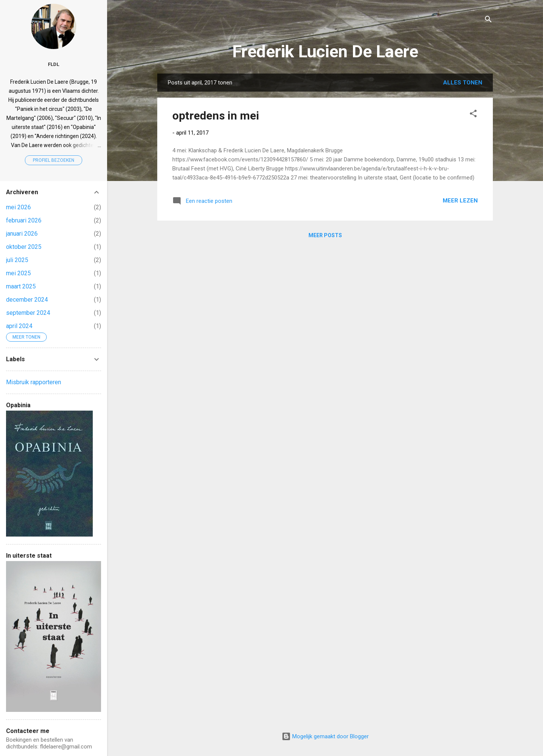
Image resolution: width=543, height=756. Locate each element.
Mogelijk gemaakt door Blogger (325, 736)
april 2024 (19, 326)
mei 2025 (18, 273)
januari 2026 (22, 234)
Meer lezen (460, 201)
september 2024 (28, 313)
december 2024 (27, 300)
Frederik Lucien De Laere (325, 51)
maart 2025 (21, 286)
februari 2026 (24, 220)
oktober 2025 (24, 247)
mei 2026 (18, 207)
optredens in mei (216, 116)
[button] (473, 115)
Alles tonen (463, 83)
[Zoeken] (488, 21)
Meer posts (325, 235)
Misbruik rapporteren (34, 382)
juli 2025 (17, 260)
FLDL (54, 64)
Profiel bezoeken (54, 160)
